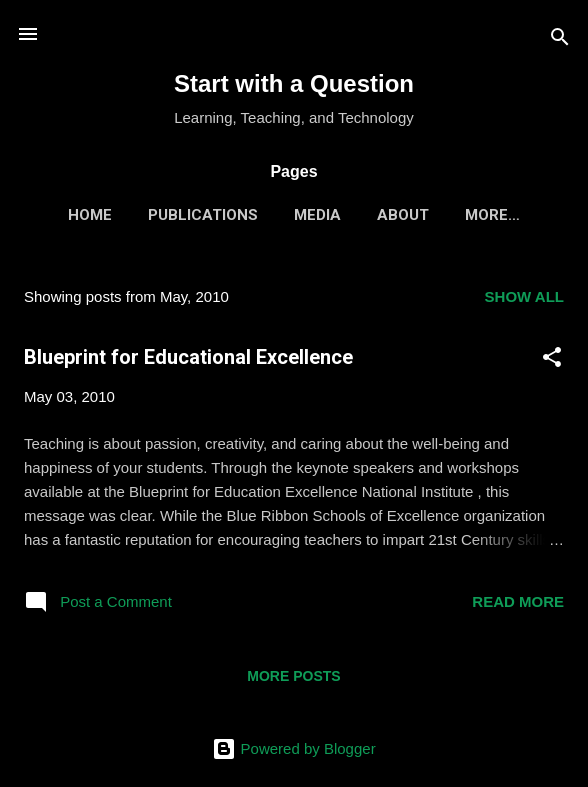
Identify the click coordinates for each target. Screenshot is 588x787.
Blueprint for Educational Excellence (188, 357)
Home (90, 215)
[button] (552, 360)
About (403, 215)
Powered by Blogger (293, 748)
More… (492, 215)
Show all (524, 296)
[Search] (560, 40)
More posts (293, 676)
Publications (203, 215)
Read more (518, 601)
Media (317, 215)
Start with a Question (294, 83)
